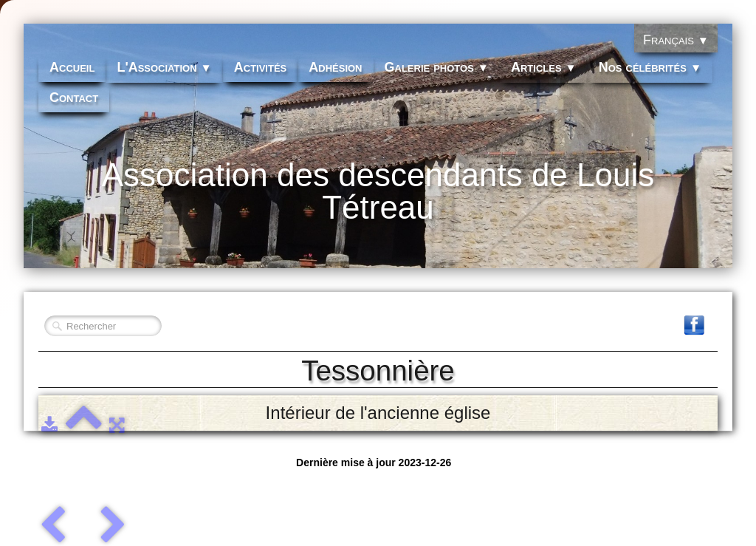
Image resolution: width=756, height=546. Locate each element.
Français (676, 40)
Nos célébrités (650, 67)
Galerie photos (437, 67)
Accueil (72, 67)
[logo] (378, 200)
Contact (74, 98)
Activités (261, 67)
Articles (544, 67)
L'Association (164, 67)
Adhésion (335, 67)
